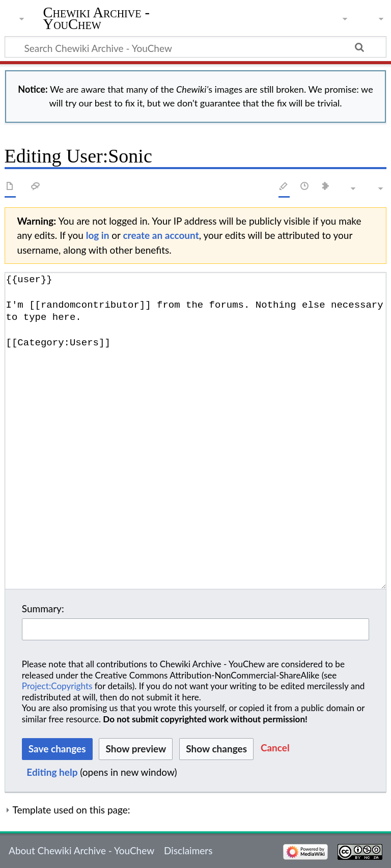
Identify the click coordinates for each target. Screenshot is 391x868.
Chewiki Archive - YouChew (97, 19)
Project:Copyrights (57, 686)
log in (98, 235)
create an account (161, 235)
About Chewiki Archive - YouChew (81, 850)
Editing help (52, 772)
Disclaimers (188, 850)
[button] (275, 749)
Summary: (43, 608)
